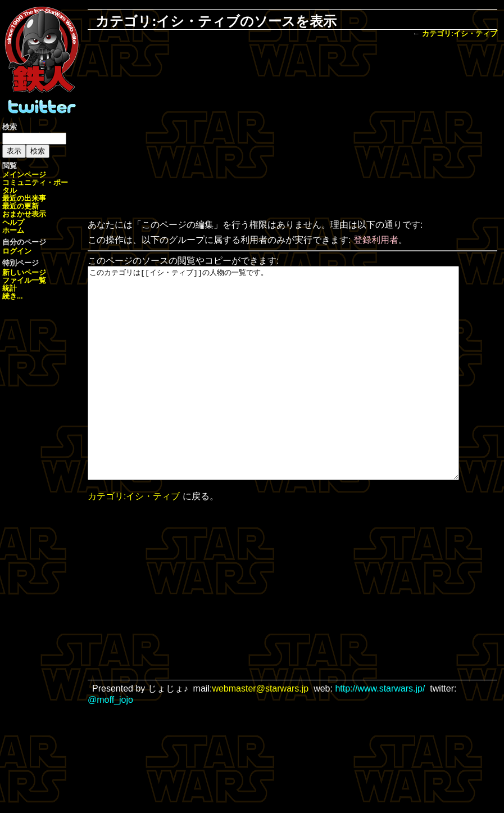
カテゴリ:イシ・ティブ (460, 33)
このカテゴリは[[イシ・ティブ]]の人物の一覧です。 (296, 394)
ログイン (17, 251)
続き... (13, 296)
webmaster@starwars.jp (260, 731)
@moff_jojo (110, 742)
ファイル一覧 (24, 280)
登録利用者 (376, 240)
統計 (10, 288)
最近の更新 (21, 206)
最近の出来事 (24, 198)
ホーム (13, 230)
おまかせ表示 (24, 214)
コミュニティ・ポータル (35, 186)
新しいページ (24, 272)
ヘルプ (13, 222)
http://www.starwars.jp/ (380, 731)
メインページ (24, 175)
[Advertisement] (292, 130)
